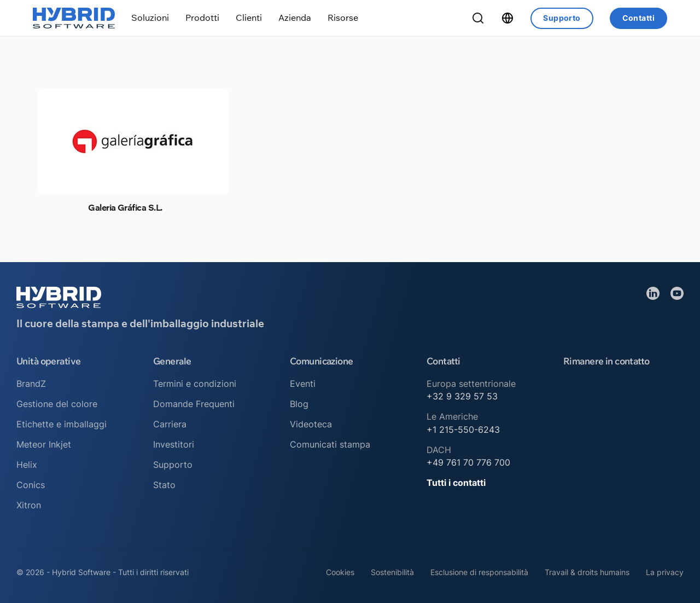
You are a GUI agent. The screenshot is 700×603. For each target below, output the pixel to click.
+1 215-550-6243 (463, 430)
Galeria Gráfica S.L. (125, 207)
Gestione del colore (57, 404)
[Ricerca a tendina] (478, 18)
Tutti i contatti (456, 483)
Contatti (638, 18)
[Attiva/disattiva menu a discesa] (150, 18)
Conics (31, 485)
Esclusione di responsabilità (479, 572)
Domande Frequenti (194, 404)
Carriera (170, 424)
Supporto (562, 18)
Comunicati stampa (330, 444)
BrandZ (31, 384)
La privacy (665, 572)
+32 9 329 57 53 (462, 396)
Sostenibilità (392, 572)
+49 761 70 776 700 (468, 462)
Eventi (303, 384)
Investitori (174, 444)
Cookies (340, 572)
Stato (164, 485)
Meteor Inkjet (44, 444)
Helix (27, 465)
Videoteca (311, 424)
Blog (299, 404)
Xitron (29, 505)
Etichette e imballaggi (62, 424)
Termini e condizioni (195, 384)
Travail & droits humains (587, 572)
